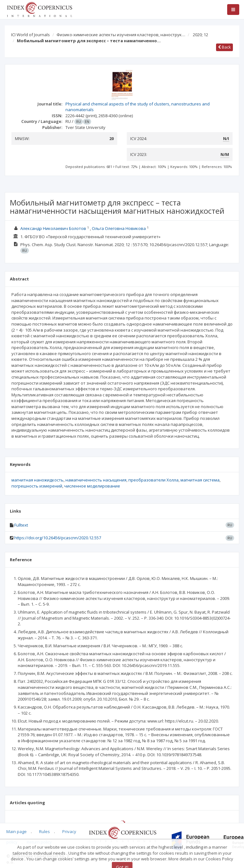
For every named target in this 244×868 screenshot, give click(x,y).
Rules (44, 831)
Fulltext (21, 525)
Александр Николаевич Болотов (53, 228)
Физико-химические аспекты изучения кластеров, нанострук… (121, 35)
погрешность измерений (37, 486)
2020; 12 (200, 35)
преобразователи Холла (153, 480)
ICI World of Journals (30, 35)
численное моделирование (92, 486)
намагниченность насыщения (96, 480)
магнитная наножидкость (37, 480)
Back (224, 47)
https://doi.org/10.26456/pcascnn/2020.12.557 (58, 538)
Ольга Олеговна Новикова (119, 228)
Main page (17, 831)
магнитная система (200, 480)
